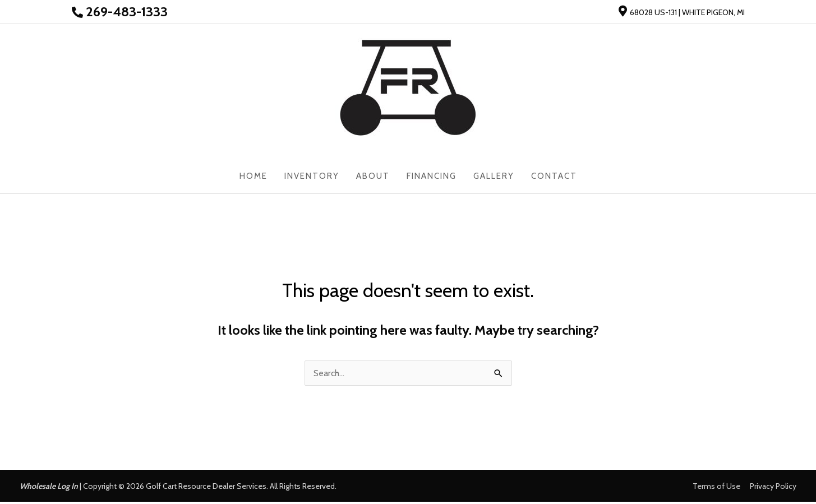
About (373, 178)
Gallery (494, 178)
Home (253, 178)
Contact (554, 178)
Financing (432, 178)
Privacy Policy (773, 488)
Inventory (312, 178)
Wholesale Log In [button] (49, 488)
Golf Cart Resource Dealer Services (206, 488)
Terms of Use (716, 488)
